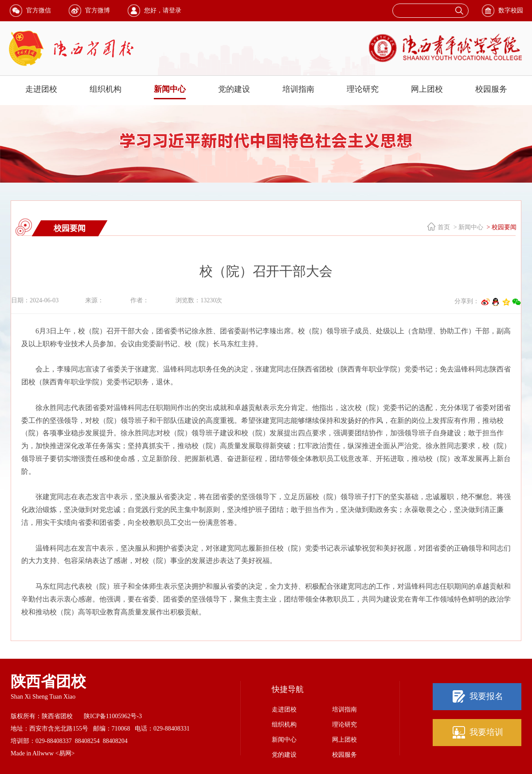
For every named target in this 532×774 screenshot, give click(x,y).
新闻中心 (170, 89)
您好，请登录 (163, 10)
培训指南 (298, 89)
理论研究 (363, 89)
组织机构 (106, 89)
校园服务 (491, 89)
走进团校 (41, 89)
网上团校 (427, 89)
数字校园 (511, 10)
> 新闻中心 (467, 227)
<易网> (65, 753)
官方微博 (98, 10)
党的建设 (234, 89)
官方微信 (39, 10)
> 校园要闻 (501, 227)
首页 (444, 227)
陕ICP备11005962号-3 (113, 716)
